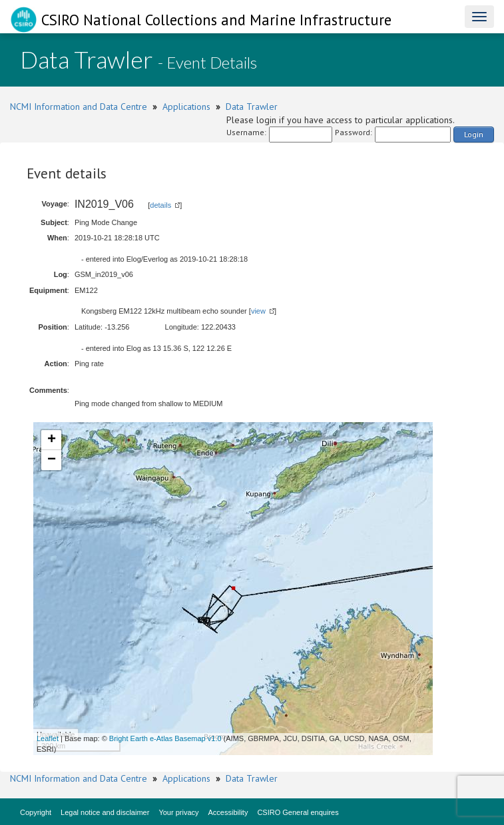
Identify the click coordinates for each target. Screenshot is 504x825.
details (160, 205)
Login (474, 134)
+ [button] (52, 440)
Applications (186, 107)
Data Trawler (252, 107)
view (258, 311)
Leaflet (48, 738)
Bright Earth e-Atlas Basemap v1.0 (165, 738)
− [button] (52, 460)
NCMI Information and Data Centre (79, 107)
